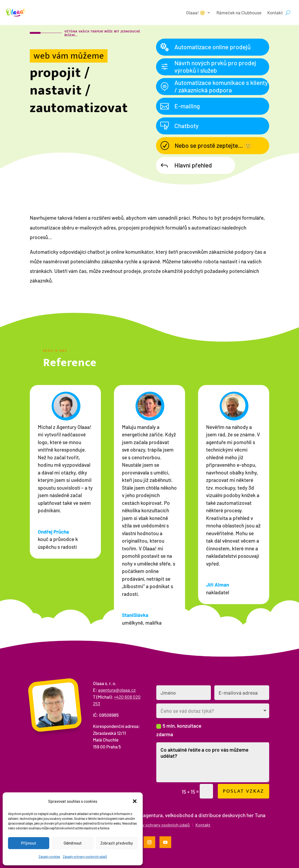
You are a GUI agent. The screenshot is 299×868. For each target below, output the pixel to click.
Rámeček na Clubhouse (239, 13)
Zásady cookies (49, 857)
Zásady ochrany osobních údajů (85, 857)
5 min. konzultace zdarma (179, 730)
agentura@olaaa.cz (117, 690)
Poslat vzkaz (243, 791)
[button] (135, 801)
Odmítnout (73, 843)
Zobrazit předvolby (117, 843)
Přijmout (29, 843)
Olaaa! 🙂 (196, 13)
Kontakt (275, 13)
